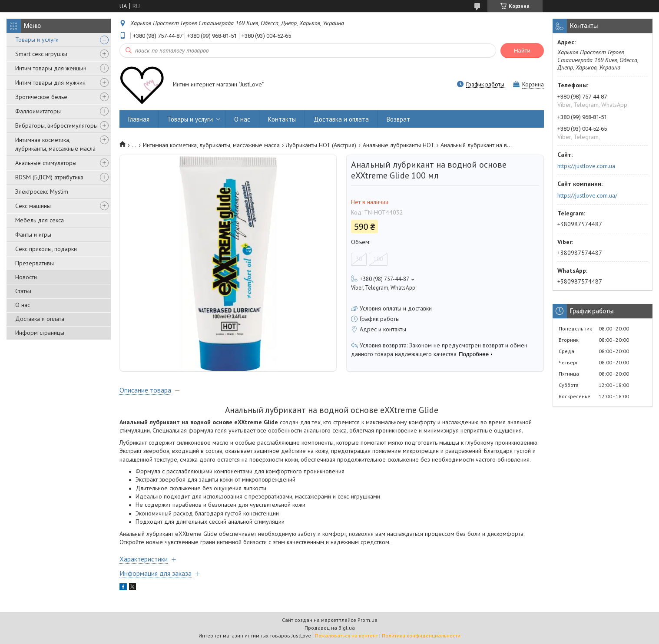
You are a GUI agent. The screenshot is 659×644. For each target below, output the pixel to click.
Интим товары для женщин (51, 68)
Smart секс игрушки (41, 54)
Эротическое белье (41, 97)
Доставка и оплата (40, 319)
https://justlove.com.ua (586, 166)
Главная (139, 119)
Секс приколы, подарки (46, 249)
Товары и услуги (37, 40)
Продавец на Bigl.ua (330, 628)
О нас (23, 305)
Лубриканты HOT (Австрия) (321, 145)
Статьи (23, 291)
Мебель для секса (40, 220)
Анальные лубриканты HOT (399, 145)
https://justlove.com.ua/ (587, 195)
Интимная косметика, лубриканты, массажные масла (55, 144)
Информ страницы (40, 333)
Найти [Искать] (522, 51)
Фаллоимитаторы (38, 111)
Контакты (282, 119)
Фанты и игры (33, 234)
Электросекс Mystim (42, 192)
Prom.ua (368, 620)
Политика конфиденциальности (421, 636)
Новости (26, 277)
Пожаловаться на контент (346, 636)
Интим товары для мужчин (50, 83)
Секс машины (33, 206)
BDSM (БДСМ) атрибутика (49, 177)
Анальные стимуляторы (46, 163)
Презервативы (35, 263)
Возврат (398, 119)
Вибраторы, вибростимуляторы (56, 125)
